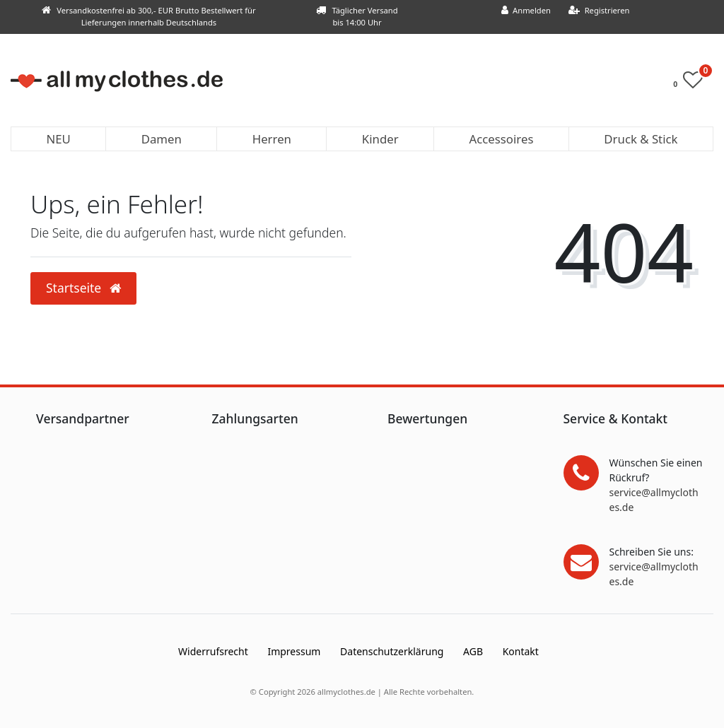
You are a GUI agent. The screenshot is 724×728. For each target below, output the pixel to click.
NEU (58, 139)
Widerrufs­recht (213, 651)
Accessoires (502, 139)
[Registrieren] (599, 11)
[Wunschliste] (692, 83)
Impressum (294, 651)
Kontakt (521, 651)
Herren (272, 139)
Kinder (380, 139)
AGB (473, 651)
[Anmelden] (526, 11)
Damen (162, 139)
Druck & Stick (641, 139)
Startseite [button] (83, 288)
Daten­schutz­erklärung (392, 651)
